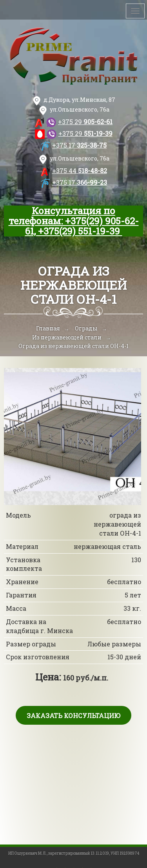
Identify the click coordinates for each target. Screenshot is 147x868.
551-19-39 (85, 133)
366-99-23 (80, 182)
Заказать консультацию (73, 716)
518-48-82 (80, 171)
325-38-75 (79, 145)
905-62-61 (85, 122)
